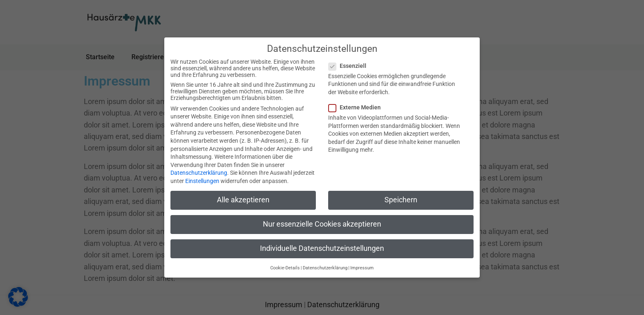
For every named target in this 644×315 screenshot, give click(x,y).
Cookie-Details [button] (285, 268)
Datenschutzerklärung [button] (325, 268)
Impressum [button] (362, 268)
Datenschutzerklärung (199, 173)
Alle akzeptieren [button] (243, 200)
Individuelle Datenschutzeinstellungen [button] (322, 248)
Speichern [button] (401, 200)
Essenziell (350, 66)
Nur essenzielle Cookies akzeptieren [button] (322, 224)
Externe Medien (357, 107)
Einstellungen (202, 181)
